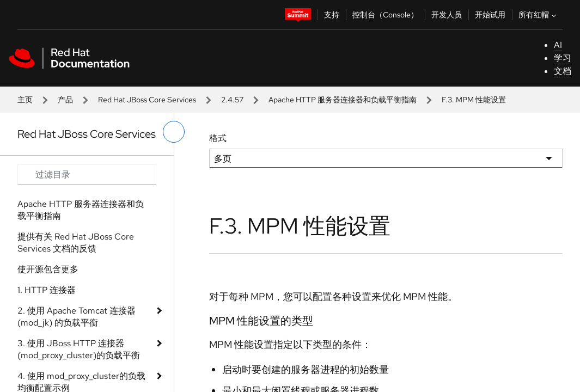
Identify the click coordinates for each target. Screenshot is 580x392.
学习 (563, 58)
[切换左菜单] (174, 132)
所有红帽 (539, 15)
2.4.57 (232, 100)
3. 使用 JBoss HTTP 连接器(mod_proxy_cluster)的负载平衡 (79, 349)
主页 (25, 100)
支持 (332, 15)
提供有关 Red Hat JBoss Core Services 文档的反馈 (76, 243)
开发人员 (447, 15)
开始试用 (490, 15)
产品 (65, 100)
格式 (218, 138)
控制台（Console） (385, 15)
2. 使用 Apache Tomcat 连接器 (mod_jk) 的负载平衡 (77, 317)
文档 (563, 71)
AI (558, 45)
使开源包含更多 (48, 269)
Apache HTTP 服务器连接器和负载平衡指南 (343, 100)
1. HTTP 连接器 (47, 290)
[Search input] (87, 175)
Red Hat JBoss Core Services (147, 100)
